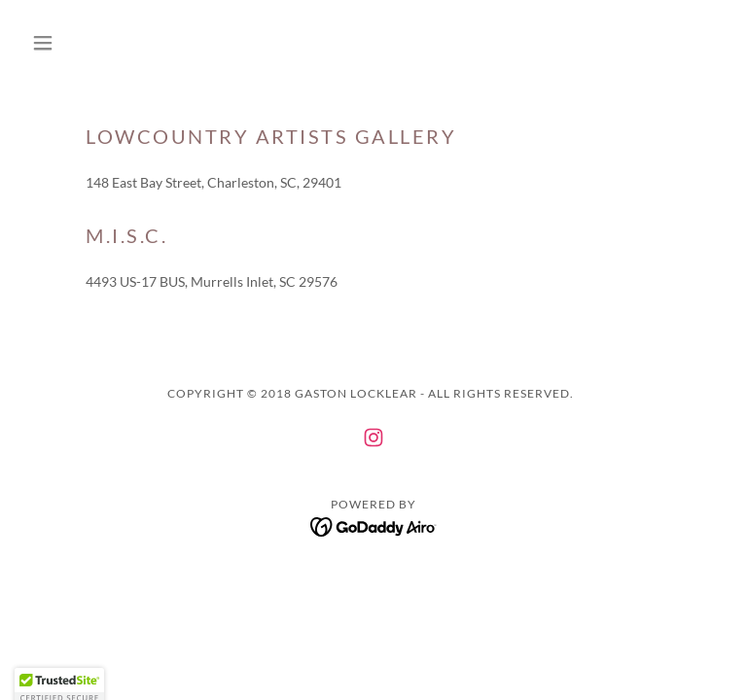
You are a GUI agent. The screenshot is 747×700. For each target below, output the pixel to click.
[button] (76, 43)
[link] (373, 437)
